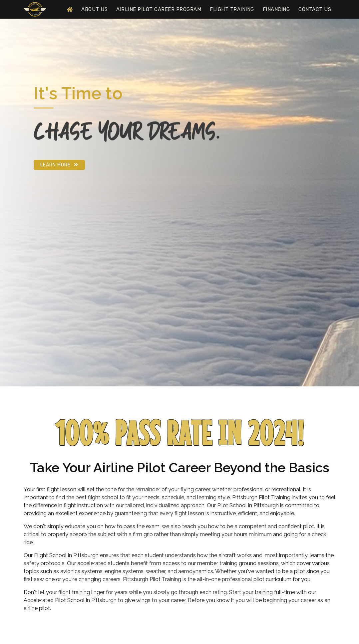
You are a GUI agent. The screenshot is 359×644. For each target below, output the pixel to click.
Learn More (59, 165)
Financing (276, 9)
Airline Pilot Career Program (159, 9)
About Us (94, 9)
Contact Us (315, 9)
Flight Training (232, 9)
